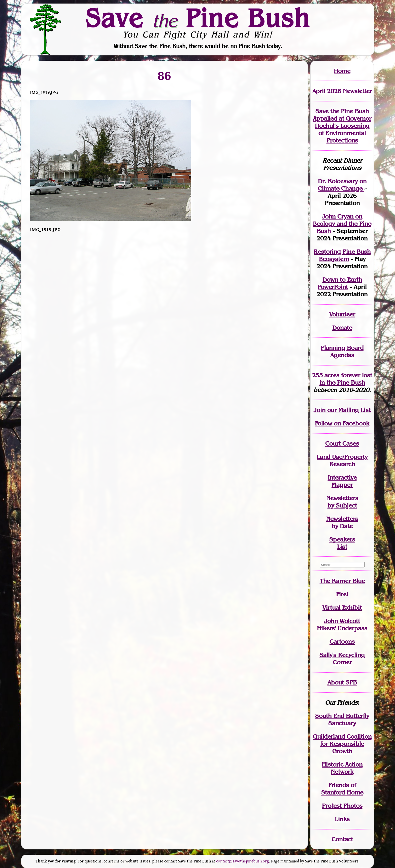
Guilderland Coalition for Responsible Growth (342, 744)
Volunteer (342, 314)
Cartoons (342, 642)
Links (342, 819)
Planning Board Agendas (342, 351)
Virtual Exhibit (342, 608)
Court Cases (342, 443)
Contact (342, 839)
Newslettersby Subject (342, 502)
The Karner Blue (342, 581)
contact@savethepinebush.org (243, 861)
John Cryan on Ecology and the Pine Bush (342, 224)
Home (342, 71)
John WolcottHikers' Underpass (342, 625)
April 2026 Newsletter (342, 91)
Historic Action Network (342, 768)
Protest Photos (342, 806)
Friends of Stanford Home (342, 789)
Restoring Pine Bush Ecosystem (342, 255)
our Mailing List (348, 410)
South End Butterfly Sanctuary (342, 719)
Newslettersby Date (342, 522)
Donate (342, 328)
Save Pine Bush (198, 18)
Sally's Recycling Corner (342, 659)
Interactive (342, 477)
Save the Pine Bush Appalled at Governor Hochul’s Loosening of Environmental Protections (342, 126)
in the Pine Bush (346, 379)
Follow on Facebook (342, 423)
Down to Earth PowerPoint (340, 283)
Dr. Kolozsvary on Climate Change (342, 185)
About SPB (342, 682)
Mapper (342, 485)
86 (164, 76)
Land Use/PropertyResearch (342, 460)
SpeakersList (342, 543)
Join (320, 410)
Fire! (342, 594)
